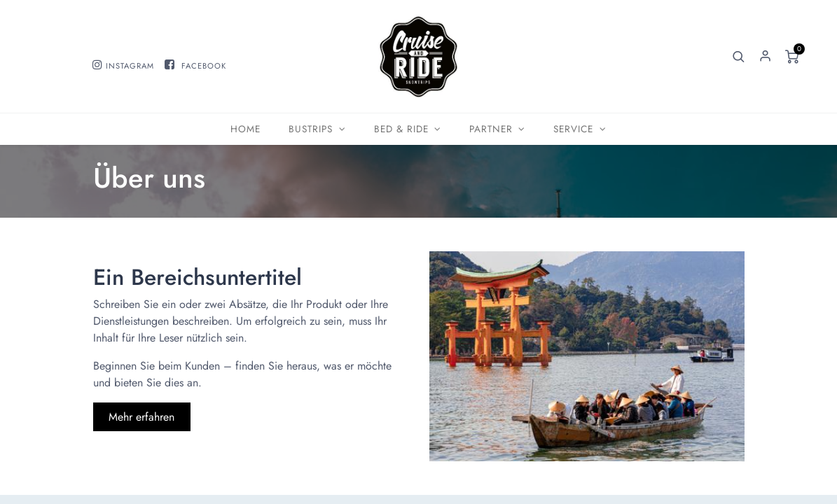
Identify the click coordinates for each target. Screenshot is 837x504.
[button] (738, 57)
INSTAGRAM (130, 66)
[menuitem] (245, 129)
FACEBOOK (204, 66)
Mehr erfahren (141, 417)
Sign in (765, 57)
